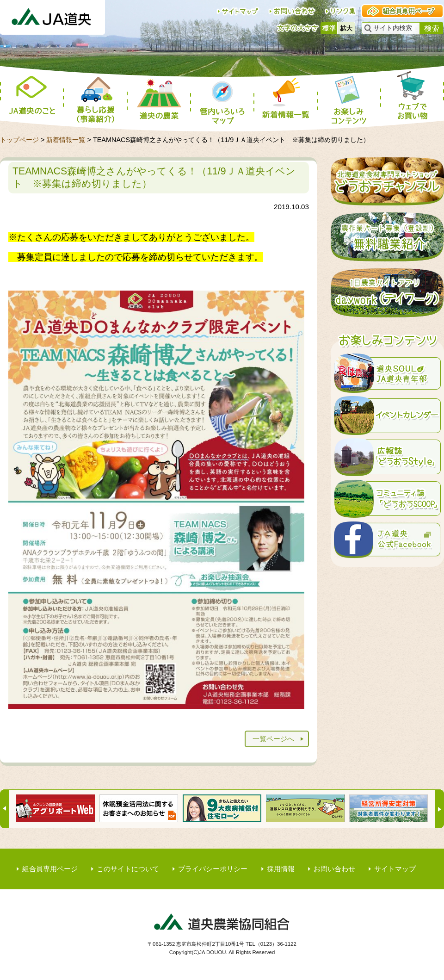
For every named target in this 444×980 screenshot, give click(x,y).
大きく (346, 28)
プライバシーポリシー (213, 869)
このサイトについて (128, 869)
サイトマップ (395, 869)
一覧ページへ (273, 739)
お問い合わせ (334, 869)
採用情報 (281, 869)
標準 (329, 28)
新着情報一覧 (66, 140)
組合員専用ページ (50, 869)
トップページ (19, 140)
